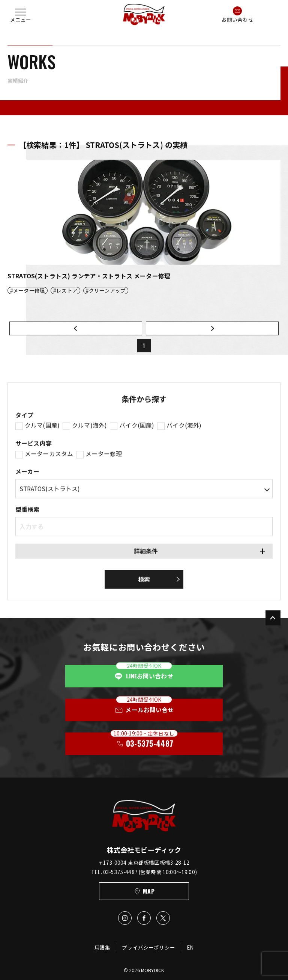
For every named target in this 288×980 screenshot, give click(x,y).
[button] (21, 14)
